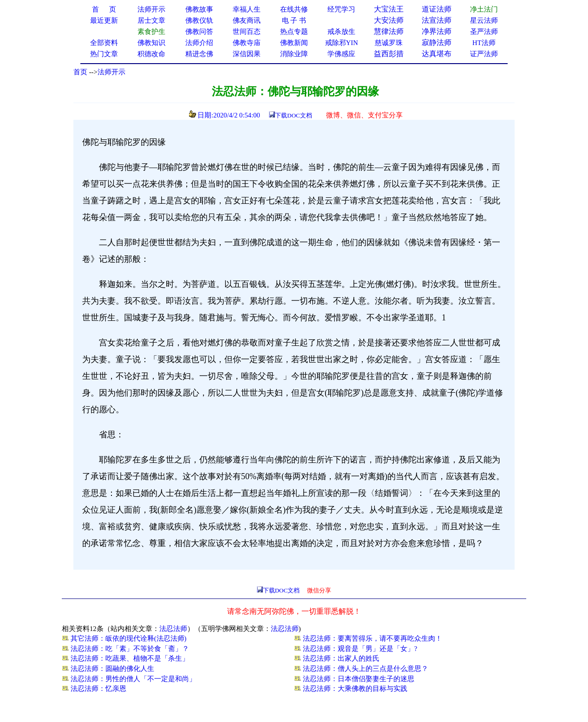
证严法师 (484, 54)
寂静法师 (437, 42)
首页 (80, 72)
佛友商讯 (247, 20)
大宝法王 (389, 9)
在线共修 (294, 9)
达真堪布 (437, 54)
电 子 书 (294, 20)
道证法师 (437, 9)
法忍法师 (173, 629)
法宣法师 (437, 20)
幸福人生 (247, 9)
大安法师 (389, 20)
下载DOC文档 (293, 115)
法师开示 (111, 72)
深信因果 (247, 54)
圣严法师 (484, 32)
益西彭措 (389, 54)
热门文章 (104, 54)
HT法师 (484, 43)
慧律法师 (389, 31)
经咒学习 (341, 9)
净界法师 (437, 31)
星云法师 (484, 20)
